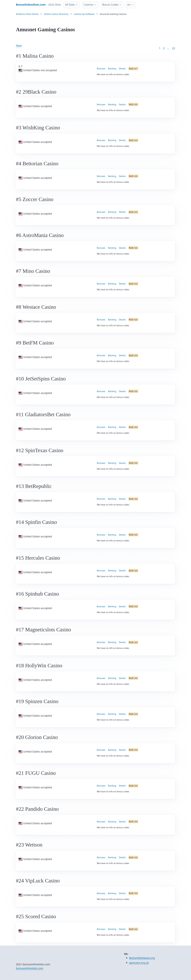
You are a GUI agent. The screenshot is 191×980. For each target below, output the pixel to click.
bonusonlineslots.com (30, 968)
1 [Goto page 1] (160, 48)
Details (122, 69)
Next (19, 46)
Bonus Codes (110, 5)
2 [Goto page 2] (164, 48)
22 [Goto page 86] (174, 48)
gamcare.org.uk (139, 963)
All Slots (70, 5)
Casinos (89, 5)
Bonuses (101, 69)
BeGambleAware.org (142, 958)
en (129, 5)
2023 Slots (55, 5)
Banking (112, 69)
